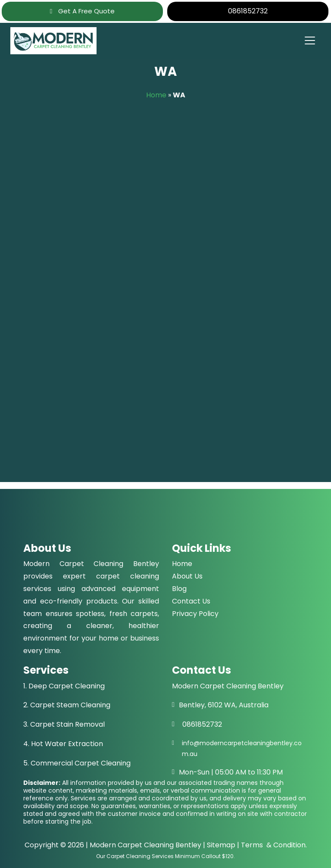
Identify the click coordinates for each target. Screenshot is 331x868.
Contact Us (191, 601)
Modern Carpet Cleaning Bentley (145, 845)
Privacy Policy (195, 614)
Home (156, 95)
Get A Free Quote (82, 11)
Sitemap (221, 845)
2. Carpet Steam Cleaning (67, 705)
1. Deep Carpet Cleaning (64, 686)
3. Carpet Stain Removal (64, 724)
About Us (187, 576)
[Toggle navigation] (309, 40)
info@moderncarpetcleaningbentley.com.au (242, 748)
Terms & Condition (273, 845)
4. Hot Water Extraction (63, 744)
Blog (179, 589)
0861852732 (248, 11)
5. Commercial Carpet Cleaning (77, 763)
